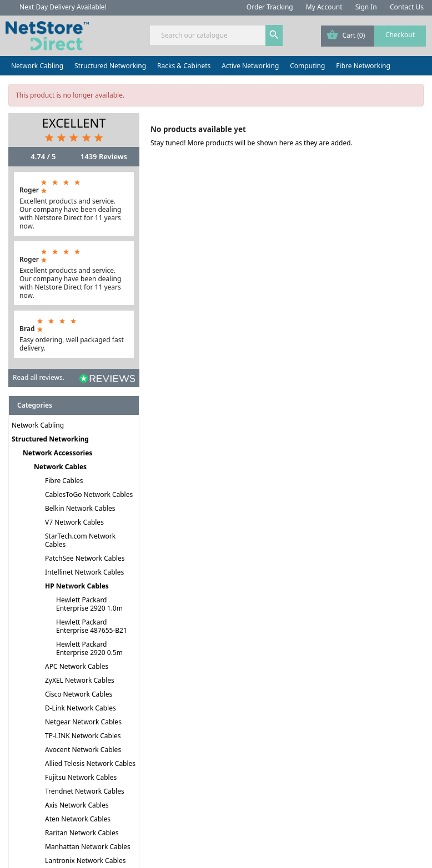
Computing (307, 66)
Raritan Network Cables (82, 833)
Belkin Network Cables (80, 508)
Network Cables (60, 467)
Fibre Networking (363, 66)
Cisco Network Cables (79, 694)
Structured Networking (110, 66)
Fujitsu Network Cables (81, 777)
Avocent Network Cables (83, 750)
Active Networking (250, 66)
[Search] (216, 35)
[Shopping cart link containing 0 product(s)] (373, 36)
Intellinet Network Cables (84, 572)
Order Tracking (270, 7)
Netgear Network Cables (83, 722)
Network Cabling (37, 66)
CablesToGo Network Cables (89, 494)
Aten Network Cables (78, 819)
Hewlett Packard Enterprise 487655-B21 (92, 626)
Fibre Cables (64, 481)
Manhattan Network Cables (88, 847)
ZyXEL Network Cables (80, 680)
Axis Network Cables (77, 805)
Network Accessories (57, 453)
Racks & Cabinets (184, 66)
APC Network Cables (77, 666)
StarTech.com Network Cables (80, 540)
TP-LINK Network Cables (83, 736)
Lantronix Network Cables (85, 861)
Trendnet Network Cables (85, 791)
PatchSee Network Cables (85, 558)
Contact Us (407, 7)
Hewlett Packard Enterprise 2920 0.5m (89, 648)
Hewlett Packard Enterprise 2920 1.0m (89, 604)
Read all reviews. (39, 377)
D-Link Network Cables (81, 708)
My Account (324, 7)
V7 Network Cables (74, 522)
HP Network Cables (77, 586)
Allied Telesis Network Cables (90, 763)
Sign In (366, 7)
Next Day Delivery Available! (63, 7)
